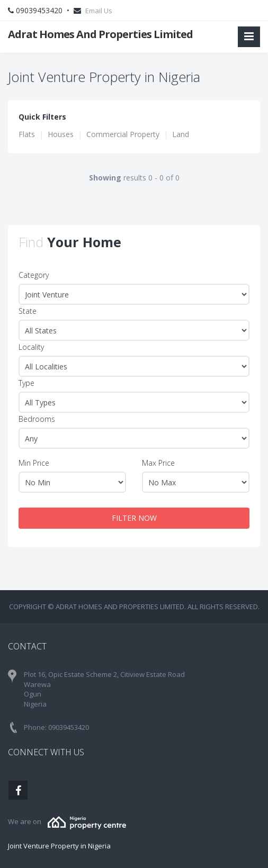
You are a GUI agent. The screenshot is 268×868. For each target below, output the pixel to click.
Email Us (99, 11)
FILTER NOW (134, 518)
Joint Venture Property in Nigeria (59, 846)
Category (34, 275)
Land (181, 134)
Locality (31, 347)
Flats (27, 134)
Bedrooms (37, 419)
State (28, 311)
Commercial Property (123, 134)
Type (26, 383)
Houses (61, 134)
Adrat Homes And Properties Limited (100, 34)
